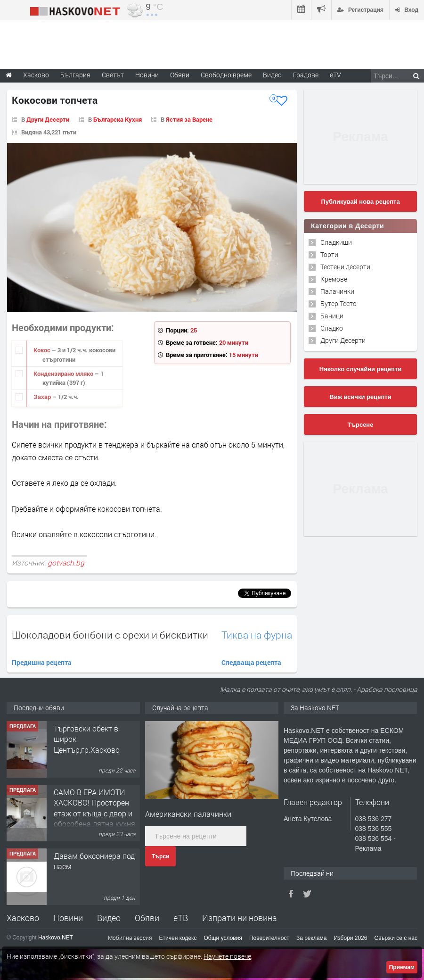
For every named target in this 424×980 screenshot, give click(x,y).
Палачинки (337, 291)
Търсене (361, 425)
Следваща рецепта (251, 662)
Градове (306, 75)
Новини (147, 75)
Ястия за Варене (189, 119)
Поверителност (269, 938)
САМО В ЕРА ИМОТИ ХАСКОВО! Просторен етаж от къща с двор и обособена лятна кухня (94, 808)
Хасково (23, 918)
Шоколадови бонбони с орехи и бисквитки (110, 635)
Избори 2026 (351, 938)
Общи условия (223, 938)
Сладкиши (336, 242)
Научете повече (227, 956)
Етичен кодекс (178, 938)
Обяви (147, 918)
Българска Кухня (118, 119)
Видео (109, 918)
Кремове (334, 279)
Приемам (402, 967)
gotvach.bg (66, 563)
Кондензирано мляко (64, 374)
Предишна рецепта (42, 662)
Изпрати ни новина (240, 918)
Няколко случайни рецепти (360, 369)
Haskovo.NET (56, 938)
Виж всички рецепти (360, 397)
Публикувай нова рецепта (360, 202)
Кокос (43, 350)
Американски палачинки (188, 814)
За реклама (312, 938)
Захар (43, 397)
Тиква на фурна (257, 635)
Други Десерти (48, 119)
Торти (329, 254)
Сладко (332, 328)
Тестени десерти (345, 267)
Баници (332, 316)
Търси (160, 856)
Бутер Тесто (338, 303)
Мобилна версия (130, 938)
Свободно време (226, 75)
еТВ (181, 918)
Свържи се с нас (396, 938)
